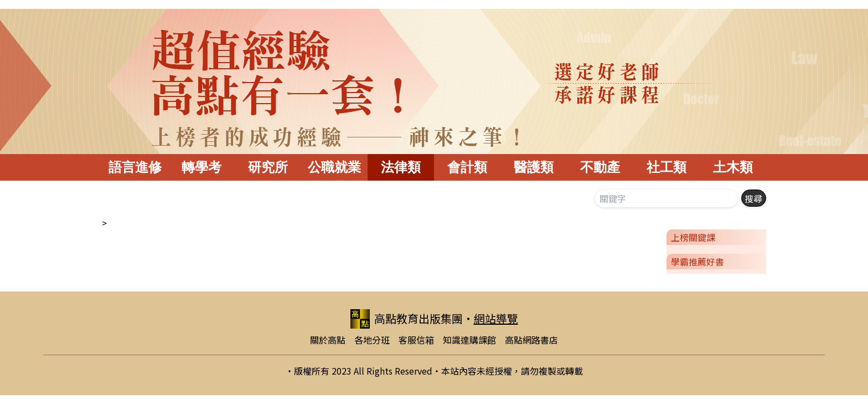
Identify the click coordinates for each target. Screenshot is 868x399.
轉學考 (201, 167)
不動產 (600, 167)
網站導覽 (496, 318)
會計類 (467, 167)
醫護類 (534, 167)
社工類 (666, 167)
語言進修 (135, 167)
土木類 (733, 167)
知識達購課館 (469, 340)
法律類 (401, 167)
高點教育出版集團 (407, 319)
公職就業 (334, 167)
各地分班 (372, 340)
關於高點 (328, 340)
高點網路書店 (531, 340)
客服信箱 (416, 340)
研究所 (268, 167)
